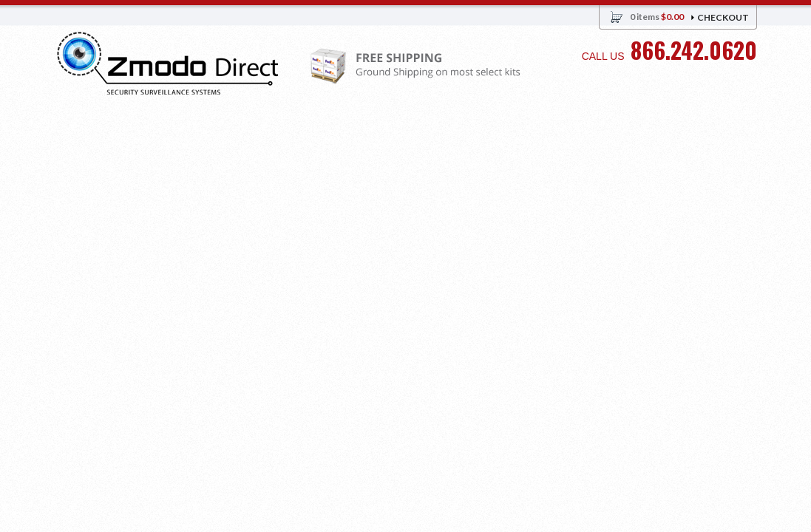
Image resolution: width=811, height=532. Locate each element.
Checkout (723, 17)
